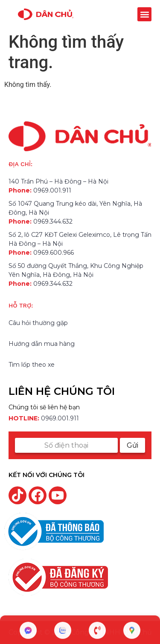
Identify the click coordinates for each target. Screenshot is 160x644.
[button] (144, 14)
